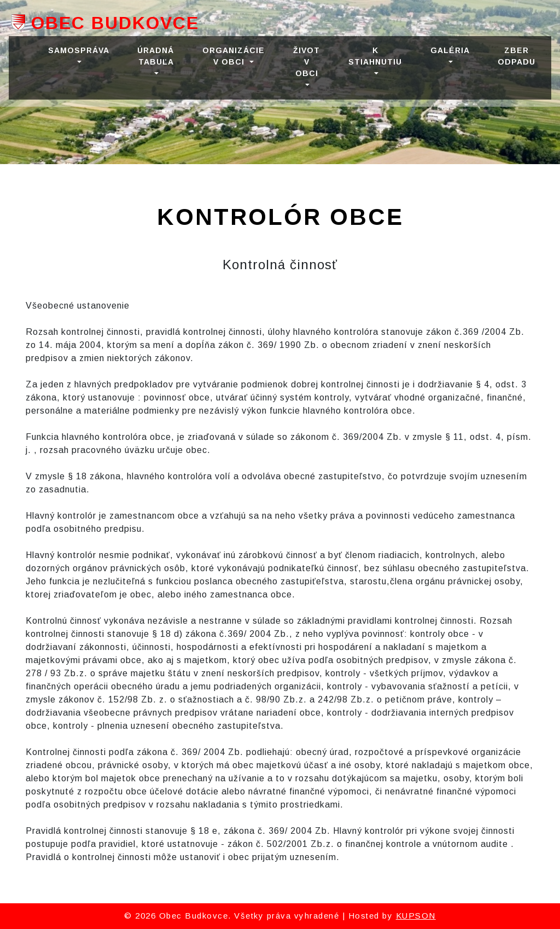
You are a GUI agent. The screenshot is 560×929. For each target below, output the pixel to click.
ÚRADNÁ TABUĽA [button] (156, 56)
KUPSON (416, 916)
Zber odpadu (517, 56)
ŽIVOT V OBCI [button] (307, 62)
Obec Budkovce (115, 23)
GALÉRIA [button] (450, 50)
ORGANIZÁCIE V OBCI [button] (234, 56)
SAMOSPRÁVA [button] (78, 50)
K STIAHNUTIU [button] (375, 56)
